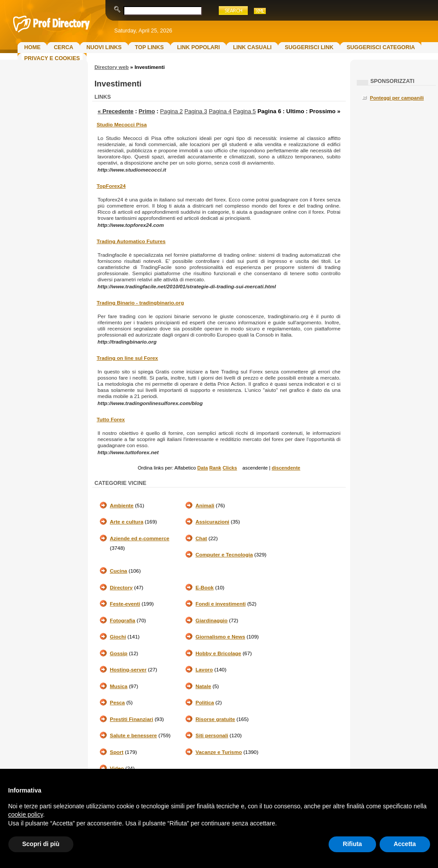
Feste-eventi (125, 604)
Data (203, 468)
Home (32, 47)
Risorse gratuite (215, 719)
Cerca (63, 47)
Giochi (118, 637)
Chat (201, 538)
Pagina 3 (196, 111)
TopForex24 (111, 186)
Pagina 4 (220, 111)
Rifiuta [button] (352, 844)
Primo (147, 111)
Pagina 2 (171, 111)
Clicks (230, 468)
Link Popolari (199, 47)
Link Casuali (252, 47)
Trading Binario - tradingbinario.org (140, 303)
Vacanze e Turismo (219, 752)
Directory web (112, 67)
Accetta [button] (405, 844)
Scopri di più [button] (41, 844)
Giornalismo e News (220, 637)
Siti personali (212, 735)
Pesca (117, 703)
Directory (121, 588)
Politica (205, 703)
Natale (203, 686)
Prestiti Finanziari (132, 719)
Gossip (119, 653)
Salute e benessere (133, 735)
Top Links (149, 47)
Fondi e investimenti (221, 604)
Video (117, 768)
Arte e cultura (127, 522)
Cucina (118, 571)
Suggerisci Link (309, 47)
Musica (119, 686)
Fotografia (123, 621)
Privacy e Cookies (52, 58)
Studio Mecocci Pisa (122, 125)
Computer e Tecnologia (224, 555)
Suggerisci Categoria (381, 47)
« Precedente (116, 111)
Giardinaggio (212, 621)
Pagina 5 (245, 111)
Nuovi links (104, 47)
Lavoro (204, 670)
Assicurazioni (212, 522)
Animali (205, 506)
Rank (215, 468)
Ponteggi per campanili (397, 98)
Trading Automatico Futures (131, 241)
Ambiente (122, 506)
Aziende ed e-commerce (139, 538)
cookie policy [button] (26, 814)
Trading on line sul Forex (127, 358)
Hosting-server (128, 670)
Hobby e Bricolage (218, 653)
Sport (117, 752)
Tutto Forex (111, 420)
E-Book (205, 588)
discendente (286, 468)
